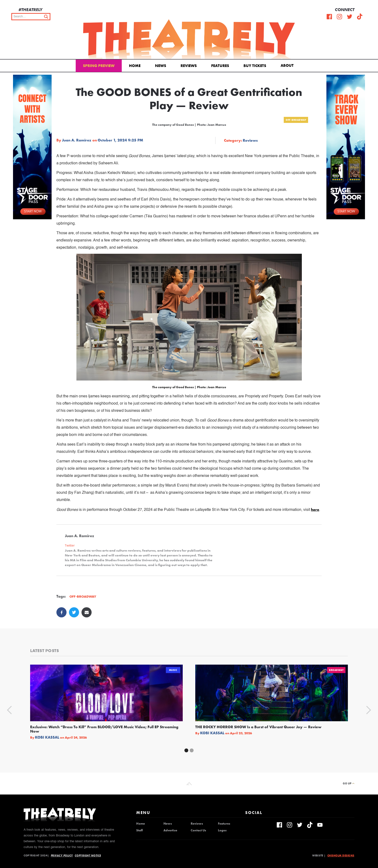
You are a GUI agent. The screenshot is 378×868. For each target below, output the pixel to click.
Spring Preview (99, 66)
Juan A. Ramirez (77, 140)
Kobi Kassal (47, 737)
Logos (222, 830)
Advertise (170, 830)
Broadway (336, 670)
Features (220, 66)
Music (173, 670)
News (161, 66)
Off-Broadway (296, 120)
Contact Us (198, 830)
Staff (139, 830)
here (315, 510)
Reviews (189, 66)
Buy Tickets (255, 66)
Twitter (70, 545)
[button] (288, 65)
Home (135, 66)
